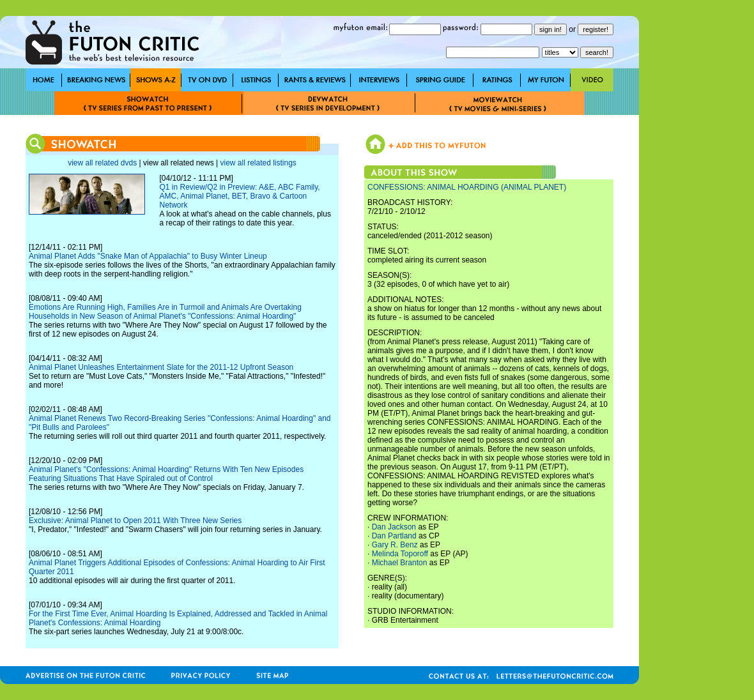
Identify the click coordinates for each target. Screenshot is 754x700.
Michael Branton (400, 563)
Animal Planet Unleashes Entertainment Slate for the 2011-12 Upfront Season (161, 367)
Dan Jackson (394, 527)
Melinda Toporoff (400, 554)
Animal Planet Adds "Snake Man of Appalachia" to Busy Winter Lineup (148, 256)
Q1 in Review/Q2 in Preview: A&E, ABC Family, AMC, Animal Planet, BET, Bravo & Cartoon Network (239, 196)
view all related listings (258, 163)
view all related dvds (102, 163)
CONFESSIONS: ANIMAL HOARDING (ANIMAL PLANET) (467, 187)
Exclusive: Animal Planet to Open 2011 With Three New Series (135, 521)
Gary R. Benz (395, 545)
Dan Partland (394, 536)
